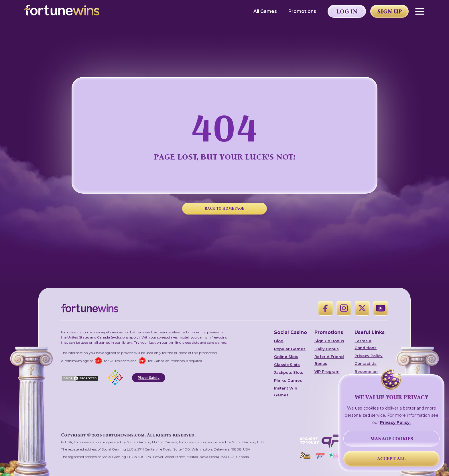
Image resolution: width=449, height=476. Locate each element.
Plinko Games (288, 380)
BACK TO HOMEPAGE (224, 208)
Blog (279, 341)
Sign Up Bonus (329, 341)
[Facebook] (326, 308)
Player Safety (149, 378)
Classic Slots (287, 365)
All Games (265, 11)
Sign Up (390, 11)
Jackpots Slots (289, 372)
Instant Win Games (286, 392)
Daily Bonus (327, 349)
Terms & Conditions (366, 344)
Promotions (302, 11)
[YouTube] (381, 308)
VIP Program (327, 371)
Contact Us (366, 363)
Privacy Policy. (395, 422)
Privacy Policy (369, 356)
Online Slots (286, 357)
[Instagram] (344, 308)
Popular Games (290, 349)
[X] (362, 308)
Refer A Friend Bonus (329, 360)
